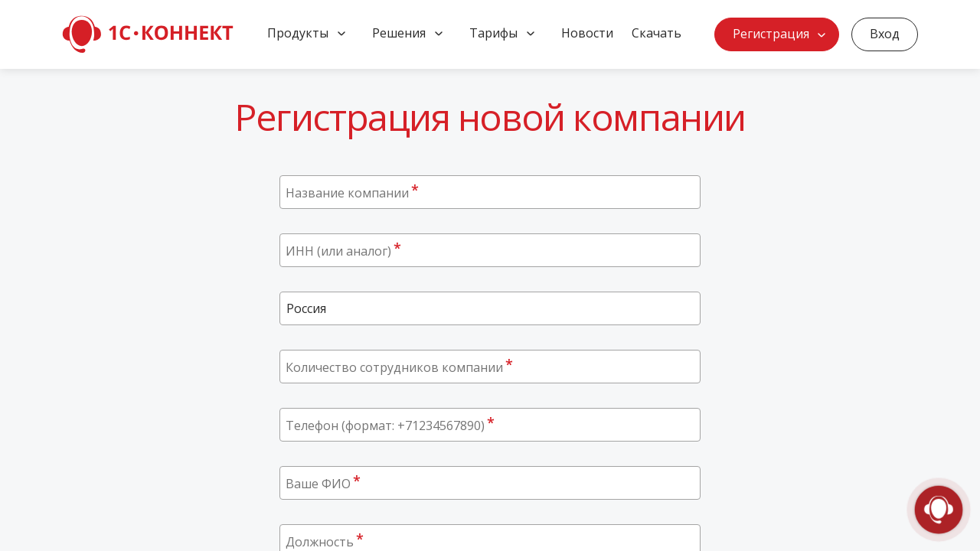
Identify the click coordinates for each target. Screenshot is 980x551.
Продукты (298, 33)
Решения (399, 33)
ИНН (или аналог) (343, 250)
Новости (587, 33)
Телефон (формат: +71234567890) (390, 425)
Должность (325, 541)
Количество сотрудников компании (399, 367)
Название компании (352, 192)
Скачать (657, 33)
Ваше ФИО (323, 483)
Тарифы (493, 33)
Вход (885, 34)
